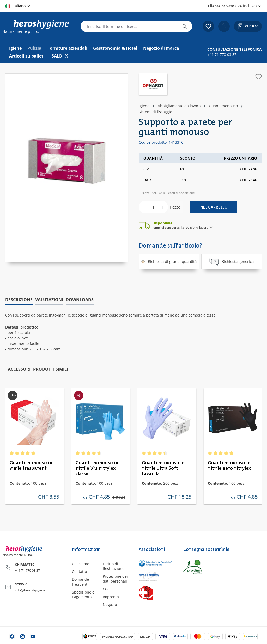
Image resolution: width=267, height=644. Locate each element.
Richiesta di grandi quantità (169, 262)
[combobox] (129, 26)
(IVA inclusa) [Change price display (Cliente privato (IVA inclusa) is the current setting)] (232, 6)
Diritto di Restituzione (114, 566)
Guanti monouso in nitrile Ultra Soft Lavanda (163, 468)
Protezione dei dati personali (115, 579)
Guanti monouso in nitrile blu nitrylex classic (97, 468)
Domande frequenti (80, 582)
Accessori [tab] (19, 369)
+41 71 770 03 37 (222, 55)
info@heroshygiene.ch (32, 590)
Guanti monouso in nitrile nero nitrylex (229, 466)
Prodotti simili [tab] (51, 369)
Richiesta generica (232, 262)
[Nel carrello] (213, 207)
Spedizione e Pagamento (83, 594)
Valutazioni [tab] (49, 300)
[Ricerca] (185, 26)
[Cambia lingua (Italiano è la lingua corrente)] (18, 6)
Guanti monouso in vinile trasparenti (31, 466)
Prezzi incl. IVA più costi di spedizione (168, 193)
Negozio (110, 605)
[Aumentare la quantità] (163, 207)
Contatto (79, 572)
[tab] (19, 300)
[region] (67, 168)
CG (105, 589)
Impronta (111, 597)
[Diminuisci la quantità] (144, 207)
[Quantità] (153, 207)
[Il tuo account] (224, 26)
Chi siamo (81, 564)
